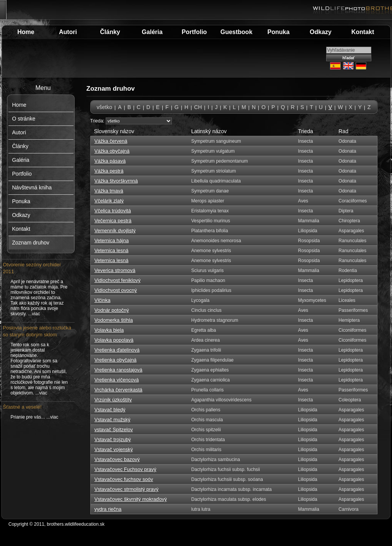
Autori (68, 32)
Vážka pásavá (110, 161)
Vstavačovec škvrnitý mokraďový (131, 499)
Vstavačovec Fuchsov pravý (126, 469)
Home (26, 32)
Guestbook (237, 32)
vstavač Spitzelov (114, 429)
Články (110, 32)
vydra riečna (108, 509)
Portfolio (194, 32)
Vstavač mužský (113, 420)
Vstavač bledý (110, 410)
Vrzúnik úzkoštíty (113, 400)
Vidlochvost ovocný (116, 290)
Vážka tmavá (109, 191)
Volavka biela (109, 330)
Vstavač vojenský (114, 449)
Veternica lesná (112, 250)
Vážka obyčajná (112, 151)
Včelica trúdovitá (113, 211)
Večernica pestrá (113, 221)
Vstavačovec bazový (117, 459)
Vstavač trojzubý (113, 439)
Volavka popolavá (114, 340)
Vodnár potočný (112, 310)
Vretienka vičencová (117, 380)
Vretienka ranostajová (118, 370)
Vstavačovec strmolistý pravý (127, 489)
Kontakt (363, 32)
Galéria (152, 32)
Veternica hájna (112, 240)
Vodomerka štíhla (114, 320)
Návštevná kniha (32, 187)
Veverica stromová (115, 270)
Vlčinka (103, 300)
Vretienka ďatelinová (117, 350)
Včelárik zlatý (109, 201)
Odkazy (321, 32)
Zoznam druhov (31, 243)
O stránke (24, 119)
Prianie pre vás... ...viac (35, 417)
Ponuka (279, 32)
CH (198, 107)
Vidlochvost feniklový (118, 280)
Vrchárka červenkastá (118, 390)
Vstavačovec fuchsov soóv (124, 479)
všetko (105, 107)
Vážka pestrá (109, 171)
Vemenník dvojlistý (115, 231)
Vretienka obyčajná (116, 360)
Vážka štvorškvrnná (116, 181)
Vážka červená (111, 141)
